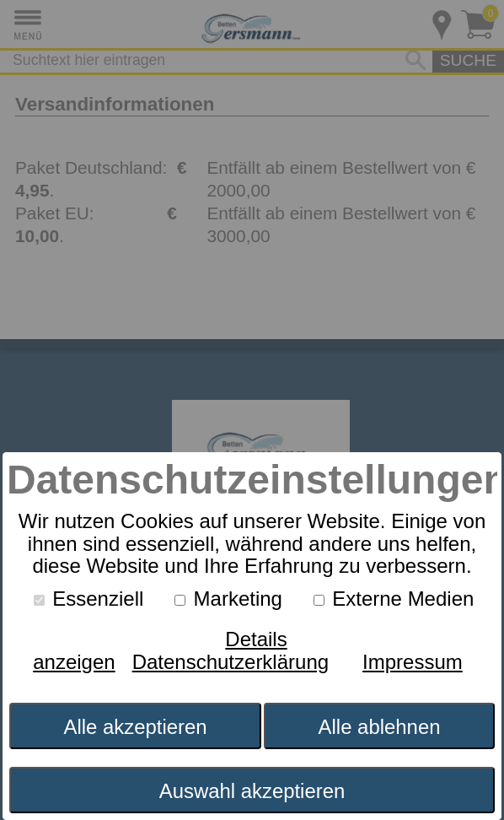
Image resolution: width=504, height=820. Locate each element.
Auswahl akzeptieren (252, 791)
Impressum (413, 662)
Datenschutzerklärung (231, 662)
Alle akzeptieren (135, 727)
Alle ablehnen (380, 727)
